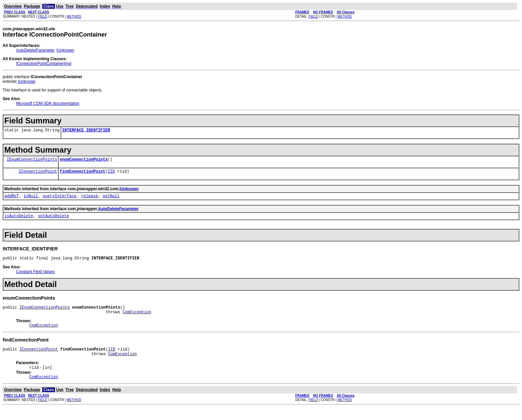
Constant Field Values (35, 278)
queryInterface (59, 200)
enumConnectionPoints (84, 161)
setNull (111, 200)
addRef (11, 200)
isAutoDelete (19, 221)
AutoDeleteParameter (35, 50)
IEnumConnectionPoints (32, 161)
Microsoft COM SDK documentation (48, 103)
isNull (31, 200)
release (89, 200)
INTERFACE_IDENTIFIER (86, 131)
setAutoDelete (54, 221)
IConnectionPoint (38, 174)
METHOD (74, 16)
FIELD (43, 16)
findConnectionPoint (82, 174)
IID (111, 174)
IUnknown (65, 50)
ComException (137, 320)
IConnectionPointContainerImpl (44, 64)
